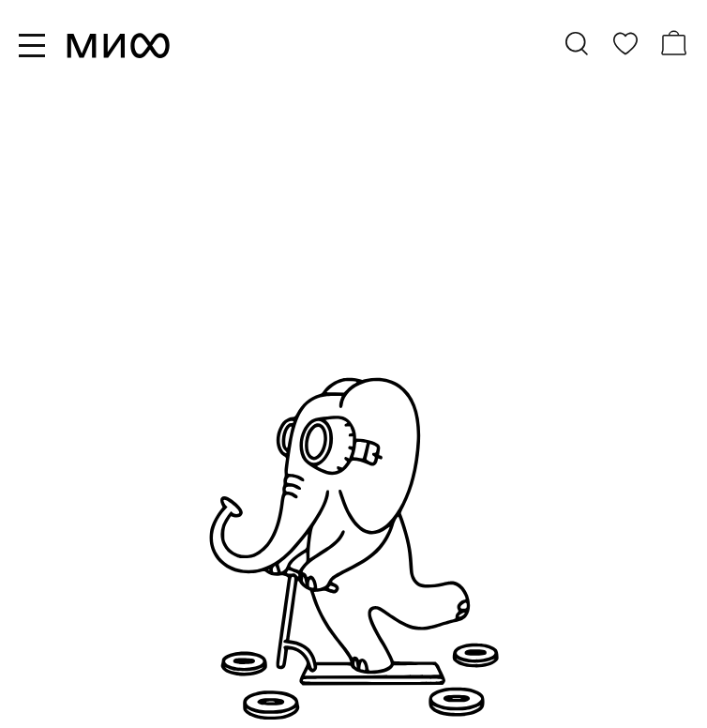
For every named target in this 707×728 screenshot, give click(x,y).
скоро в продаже (259, 332)
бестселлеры (245, 309)
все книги (232, 262)
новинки (228, 285)
